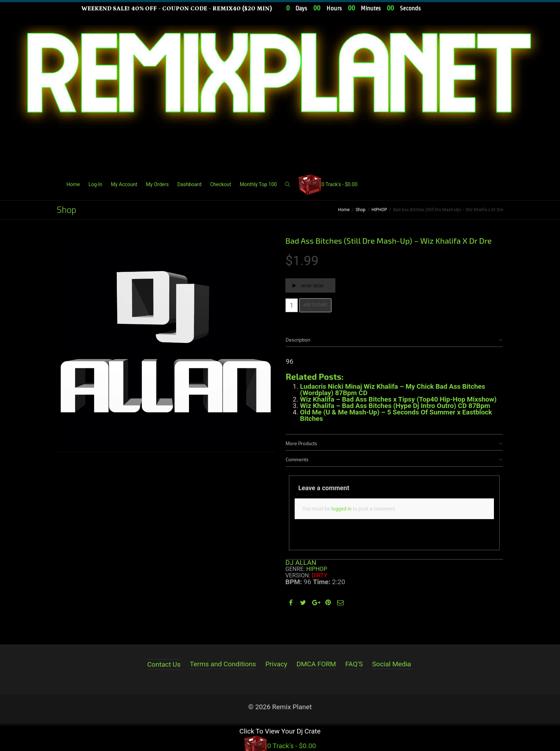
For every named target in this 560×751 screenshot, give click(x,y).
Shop (361, 210)
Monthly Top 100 (258, 184)
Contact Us (164, 664)
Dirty (320, 575)
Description (298, 340)
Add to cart (315, 305)
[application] (310, 285)
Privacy (276, 664)
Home (73, 184)
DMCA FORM (316, 664)
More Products (301, 443)
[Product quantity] (292, 305)
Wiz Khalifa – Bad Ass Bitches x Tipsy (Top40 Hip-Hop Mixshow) (398, 399)
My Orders (157, 184)
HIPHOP (379, 210)
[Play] (294, 287)
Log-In (96, 184)
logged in (341, 509)
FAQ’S (354, 664)
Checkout (221, 184)
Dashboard (189, 184)
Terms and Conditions (223, 664)
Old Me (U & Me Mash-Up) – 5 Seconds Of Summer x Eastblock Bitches (396, 415)
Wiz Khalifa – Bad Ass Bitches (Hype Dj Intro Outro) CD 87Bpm (395, 406)
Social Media (392, 664)
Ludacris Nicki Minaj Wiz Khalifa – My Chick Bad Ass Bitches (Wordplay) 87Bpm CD (392, 390)
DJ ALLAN (301, 563)
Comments (297, 459)
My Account (124, 184)
